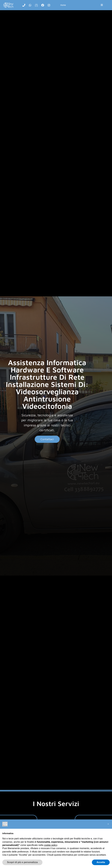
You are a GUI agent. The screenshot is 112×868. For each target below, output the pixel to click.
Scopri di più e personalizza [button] (22, 862)
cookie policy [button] (50, 845)
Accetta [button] (101, 862)
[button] (108, 824)
